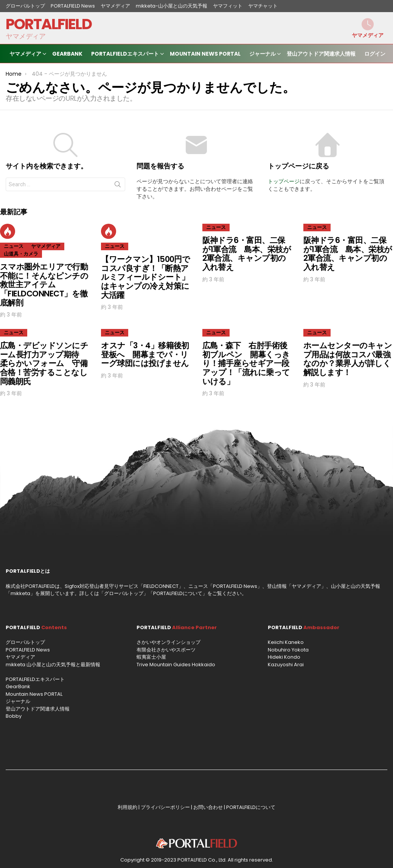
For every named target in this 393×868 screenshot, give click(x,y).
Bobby (14, 716)
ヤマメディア (115, 6)
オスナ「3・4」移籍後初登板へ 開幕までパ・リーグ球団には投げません (145, 354)
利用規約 (127, 807)
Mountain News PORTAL (205, 54)
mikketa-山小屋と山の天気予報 (172, 6)
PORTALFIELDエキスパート (125, 55)
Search (118, 186)
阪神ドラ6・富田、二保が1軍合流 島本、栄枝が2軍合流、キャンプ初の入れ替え (247, 254)
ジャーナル (263, 55)
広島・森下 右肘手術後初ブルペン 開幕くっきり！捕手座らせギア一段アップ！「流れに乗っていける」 (246, 363)
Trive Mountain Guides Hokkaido (176, 665)
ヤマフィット (228, 6)
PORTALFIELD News (73, 6)
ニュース (14, 246)
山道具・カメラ (21, 254)
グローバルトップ (25, 6)
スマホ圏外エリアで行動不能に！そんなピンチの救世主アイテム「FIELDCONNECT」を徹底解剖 (44, 285)
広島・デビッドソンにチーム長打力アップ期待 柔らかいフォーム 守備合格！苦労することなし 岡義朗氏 (48, 363)
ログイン (375, 54)
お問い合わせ (208, 807)
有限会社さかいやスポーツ (166, 650)
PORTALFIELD (49, 24)
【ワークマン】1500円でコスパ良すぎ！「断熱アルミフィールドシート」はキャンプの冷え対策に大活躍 (145, 277)
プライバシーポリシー (165, 807)
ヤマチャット (263, 6)
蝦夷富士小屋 (151, 657)
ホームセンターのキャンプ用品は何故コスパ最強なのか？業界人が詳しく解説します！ (348, 359)
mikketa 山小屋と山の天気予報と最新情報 (53, 665)
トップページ (284, 181)
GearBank (67, 54)
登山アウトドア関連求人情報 (321, 54)
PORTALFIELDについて (178, 593)
